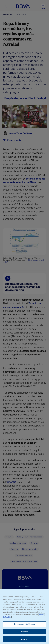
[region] (24, 617)
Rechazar (24, 632)
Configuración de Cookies (24, 624)
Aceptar (24, 639)
